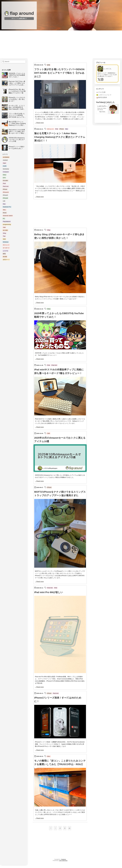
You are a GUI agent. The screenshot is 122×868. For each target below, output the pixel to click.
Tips (4, 236)
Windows (6, 242)
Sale (4, 227)
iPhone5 (5, 195)
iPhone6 (5, 198)
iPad (4, 183)
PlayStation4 (7, 222)
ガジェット (6, 245)
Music (5, 213)
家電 (4, 254)
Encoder (5, 181)
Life (4, 201)
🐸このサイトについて (104, 95)
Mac (4, 204)
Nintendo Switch (8, 216)
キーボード (6, 248)
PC (4, 219)
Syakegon (64, 859)
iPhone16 (6, 192)
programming (7, 224)
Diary (4, 175)
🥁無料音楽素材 (102, 97)
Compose (6, 172)
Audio (5, 166)
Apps (4, 163)
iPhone (5, 189)
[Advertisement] (61, 45)
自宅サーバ (6, 260)
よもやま (6, 251)
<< (51, 828)
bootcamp (6, 169)
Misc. (4, 210)
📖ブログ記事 (101, 92)
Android (5, 160)
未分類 (5, 257)
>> (69, 828)
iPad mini (6, 186)
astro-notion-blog (63, 861)
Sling (4, 233)
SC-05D (5, 230)
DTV (4, 178)
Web (4, 239)
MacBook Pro (7, 207)
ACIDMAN (6, 157)
